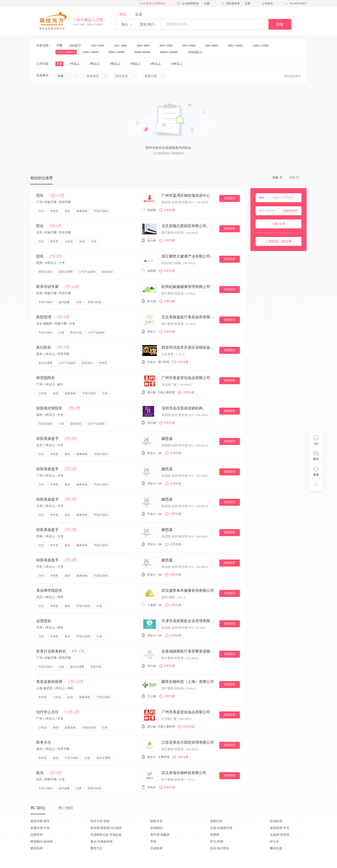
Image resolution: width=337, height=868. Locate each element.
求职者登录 (233, 4)
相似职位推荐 (42, 178)
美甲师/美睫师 (160, 835)
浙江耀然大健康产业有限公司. (186, 256)
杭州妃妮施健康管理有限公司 (186, 287)
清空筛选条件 (292, 76)
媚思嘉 (167, 439)
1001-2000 (99, 45)
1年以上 (76, 64)
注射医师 (156, 848)
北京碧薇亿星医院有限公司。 (186, 226)
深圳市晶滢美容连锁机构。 (184, 408)
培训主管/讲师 (100, 821)
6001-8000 (213, 45)
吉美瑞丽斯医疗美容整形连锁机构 (188, 651)
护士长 (275, 841)
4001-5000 (168, 45)
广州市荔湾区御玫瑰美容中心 (186, 195)
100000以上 (196, 52)
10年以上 (178, 64)
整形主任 (96, 848)
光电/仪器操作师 (221, 828)
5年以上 (137, 64)
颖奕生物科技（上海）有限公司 (188, 682)
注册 (207, 4)
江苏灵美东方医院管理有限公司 (188, 742)
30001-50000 (118, 52)
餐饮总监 (276, 848)
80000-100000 (170, 52)
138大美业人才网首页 (152, 4)
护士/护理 (217, 841)
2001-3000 (122, 45)
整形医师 (37, 848)
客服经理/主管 (40, 828)
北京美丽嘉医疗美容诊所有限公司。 (188, 317)
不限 (59, 45)
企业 (139, 14)
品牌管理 (37, 835)
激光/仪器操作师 (101, 841)
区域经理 (276, 821)
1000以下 (77, 45)
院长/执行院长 (220, 848)
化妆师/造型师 (280, 835)
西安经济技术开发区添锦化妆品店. (188, 347)
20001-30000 (92, 52)
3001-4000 (145, 45)
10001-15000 (262, 45)
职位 (123, 14)
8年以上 (157, 64)
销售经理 (216, 821)
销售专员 (156, 821)
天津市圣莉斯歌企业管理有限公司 (188, 621)
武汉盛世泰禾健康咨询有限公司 (188, 590)
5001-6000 (190, 45)
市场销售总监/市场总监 (106, 835)
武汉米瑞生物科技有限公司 (184, 773)
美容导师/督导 (40, 821)
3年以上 (117, 64)
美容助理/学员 (280, 828)
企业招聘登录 (190, 4)
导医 (153, 841)
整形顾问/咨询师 (42, 841)
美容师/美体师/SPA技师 (106, 828)
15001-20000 (66, 52)
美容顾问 (156, 828)
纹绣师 (215, 835)
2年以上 (96, 64)
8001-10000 (237, 45)
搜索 (280, 24)
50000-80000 (144, 52)
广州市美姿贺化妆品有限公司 (186, 378)
